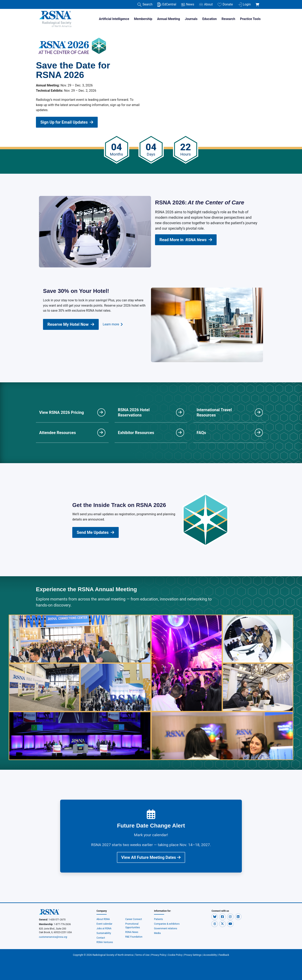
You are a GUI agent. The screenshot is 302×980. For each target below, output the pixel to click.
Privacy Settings (193, 955)
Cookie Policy (175, 955)
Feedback (224, 955)
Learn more (113, 324)
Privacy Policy (159, 955)
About (206, 5)
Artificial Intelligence (114, 19)
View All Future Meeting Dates (151, 857)
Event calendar (105, 924)
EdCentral (167, 5)
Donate (225, 5)
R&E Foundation (134, 937)
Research (228, 19)
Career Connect (134, 919)
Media (157, 933)
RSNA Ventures (105, 942)
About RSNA (103, 919)
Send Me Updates (95, 532)
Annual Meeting (168, 19)
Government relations (166, 928)
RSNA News (132, 932)
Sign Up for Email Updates (67, 122)
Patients (158, 919)
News (188, 5)
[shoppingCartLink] (258, 2)
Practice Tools (250, 19)
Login (244, 5)
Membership (143, 19)
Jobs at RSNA (104, 928)
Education (209, 19)
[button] (215, 917)
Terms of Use (142, 955)
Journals (191, 19)
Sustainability (104, 933)
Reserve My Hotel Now (71, 324)
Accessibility (210, 955)
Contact (101, 938)
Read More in (186, 240)
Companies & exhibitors (167, 924)
